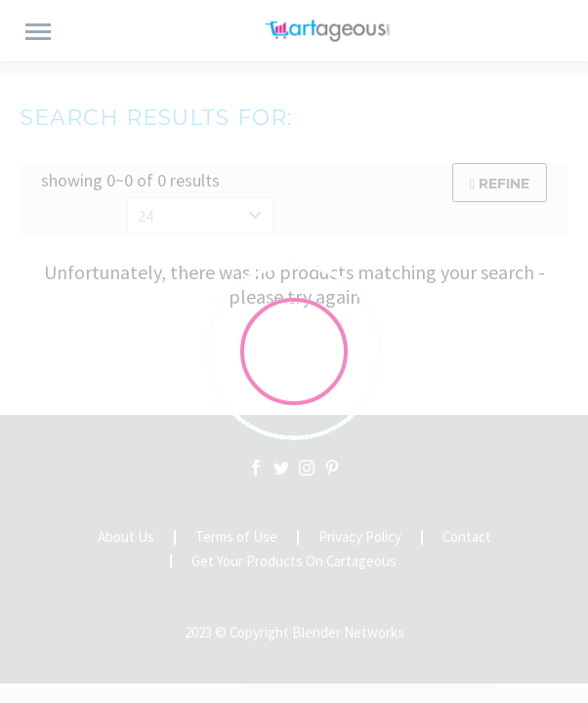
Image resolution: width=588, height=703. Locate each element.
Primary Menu (38, 32)
